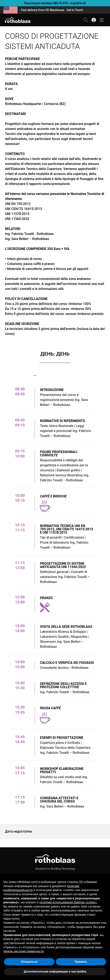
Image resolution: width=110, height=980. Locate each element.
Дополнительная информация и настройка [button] (55, 971)
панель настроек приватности (23, 951)
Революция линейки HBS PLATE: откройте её (55, 3)
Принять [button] (81, 962)
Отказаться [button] (29, 962)
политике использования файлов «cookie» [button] (68, 902)
